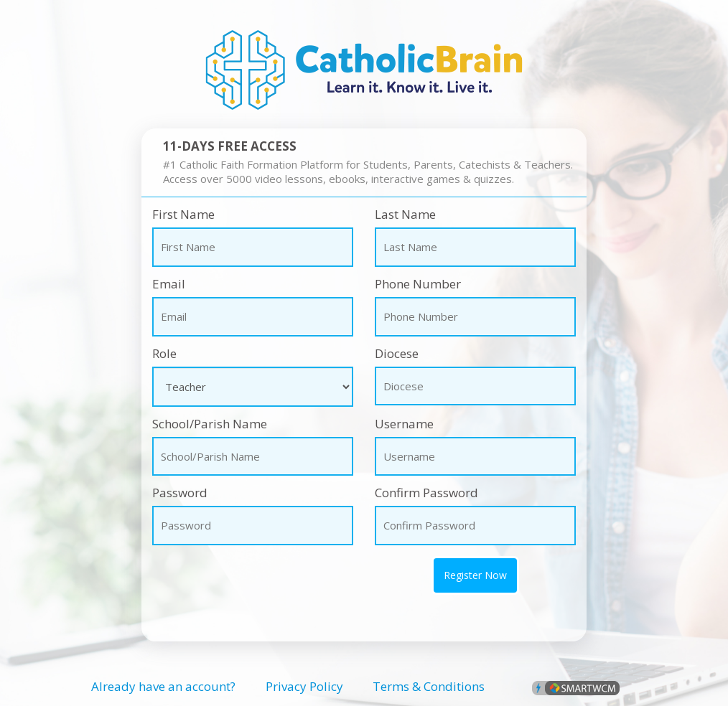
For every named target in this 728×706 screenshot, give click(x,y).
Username (404, 424)
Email (169, 284)
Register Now (475, 575)
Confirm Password (426, 493)
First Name (183, 214)
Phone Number (418, 284)
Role (164, 353)
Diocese (397, 353)
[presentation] (236, 578)
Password (180, 493)
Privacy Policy (304, 686)
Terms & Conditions (429, 686)
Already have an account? (163, 686)
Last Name (405, 214)
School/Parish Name (210, 424)
